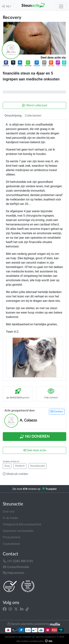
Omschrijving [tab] (13, 116)
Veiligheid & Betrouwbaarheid (22, 524)
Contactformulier (16, 567)
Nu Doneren (35, 437)
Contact (57, 411)
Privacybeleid (11, 537)
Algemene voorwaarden (18, 531)
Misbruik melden (15, 474)
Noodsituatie (38, 466)
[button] (6, 64)
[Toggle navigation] (61, 6)
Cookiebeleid (11, 544)
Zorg (7, 466)
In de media (10, 518)
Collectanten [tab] (33, 116)
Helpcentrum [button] (13, 573)
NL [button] (8, 6)
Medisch (20, 466)
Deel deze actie (35, 450)
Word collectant (35, 105)
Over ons (9, 512)
